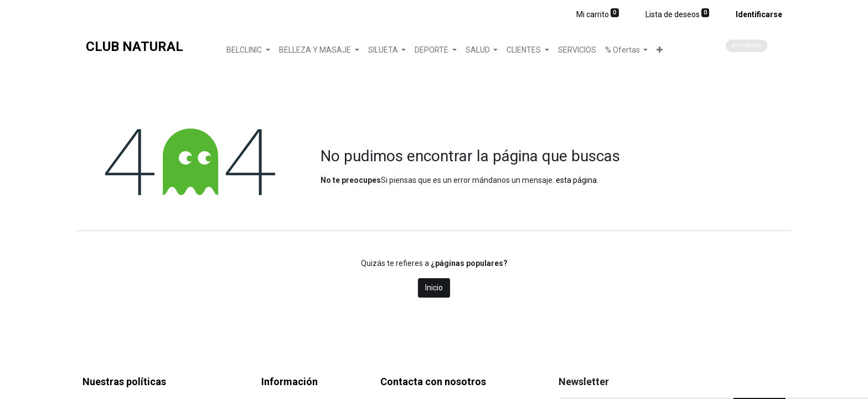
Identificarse (759, 14)
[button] (660, 50)
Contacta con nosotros (433, 382)
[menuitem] (577, 50)
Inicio (434, 288)
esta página (576, 180)
